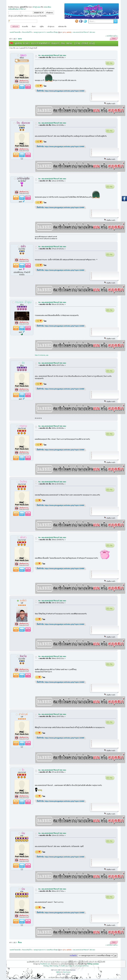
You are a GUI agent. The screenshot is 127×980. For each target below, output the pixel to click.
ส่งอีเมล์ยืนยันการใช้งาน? (17, 9)
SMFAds (59, 972)
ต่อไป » (116, 36)
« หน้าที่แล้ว (109, 36)
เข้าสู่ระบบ (36, 7)
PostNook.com (45, 964)
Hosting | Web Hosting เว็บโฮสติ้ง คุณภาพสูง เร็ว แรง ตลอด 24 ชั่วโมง (66, 966)
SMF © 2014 (62, 970)
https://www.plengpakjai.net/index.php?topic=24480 (64, 91)
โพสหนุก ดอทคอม (93, 964)
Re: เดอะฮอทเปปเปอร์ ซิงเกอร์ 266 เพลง (52, 55)
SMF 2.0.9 (54, 970)
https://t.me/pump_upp (42, 355)
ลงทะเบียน (47, 7)
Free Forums (67, 972)
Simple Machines (71, 970)
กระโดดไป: (73, 956)
